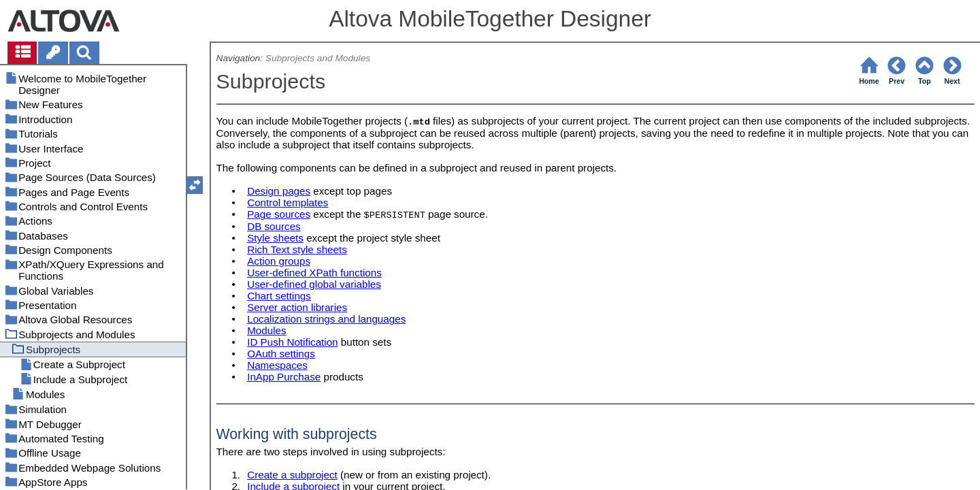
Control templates (288, 202)
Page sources (279, 214)
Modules (266, 330)
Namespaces (277, 365)
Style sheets (275, 238)
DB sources (274, 226)
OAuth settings (281, 354)
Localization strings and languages (326, 319)
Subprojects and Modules (318, 58)
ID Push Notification (292, 342)
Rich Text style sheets (297, 249)
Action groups (279, 261)
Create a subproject (292, 475)
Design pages (279, 191)
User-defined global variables (314, 284)
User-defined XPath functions (314, 273)
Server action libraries (297, 307)
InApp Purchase (284, 377)
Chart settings (279, 296)
